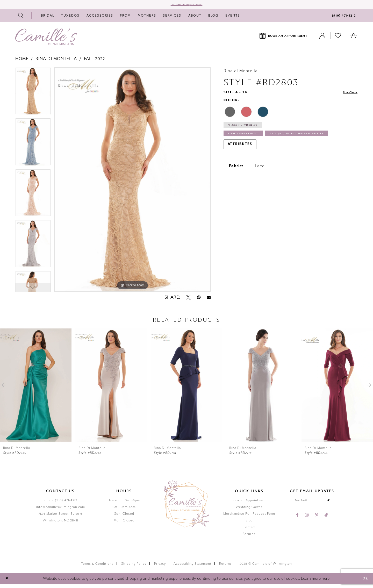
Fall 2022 (94, 62)
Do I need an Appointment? (187, 6)
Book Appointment (251, 143)
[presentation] (36, 389)
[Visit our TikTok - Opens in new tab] (326, 521)
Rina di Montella (56, 62)
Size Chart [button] (347, 96)
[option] (33, 96)
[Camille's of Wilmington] (46, 40)
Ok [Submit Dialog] (363, 582)
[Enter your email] (312, 505)
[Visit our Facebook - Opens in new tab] (297, 521)
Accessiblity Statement (192, 567)
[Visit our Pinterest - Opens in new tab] (317, 521)
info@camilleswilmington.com (60, 510)
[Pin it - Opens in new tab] (199, 301)
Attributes (240, 166)
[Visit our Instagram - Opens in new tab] (307, 521)
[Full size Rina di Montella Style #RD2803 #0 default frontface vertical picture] (132, 183)
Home (22, 62)
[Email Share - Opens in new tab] (209, 301)
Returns (249, 537)
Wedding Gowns (249, 510)
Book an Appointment (249, 504)
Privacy (160, 567)
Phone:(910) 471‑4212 (60, 504)
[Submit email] (335, 505)
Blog (249, 524)
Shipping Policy (134, 567)
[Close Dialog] (8, 582)
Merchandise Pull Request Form (249, 517)
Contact (249, 530)
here (326, 582)
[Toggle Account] (322, 39)
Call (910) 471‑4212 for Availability (269, 155)
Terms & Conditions (97, 567)
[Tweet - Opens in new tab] (188, 301)
